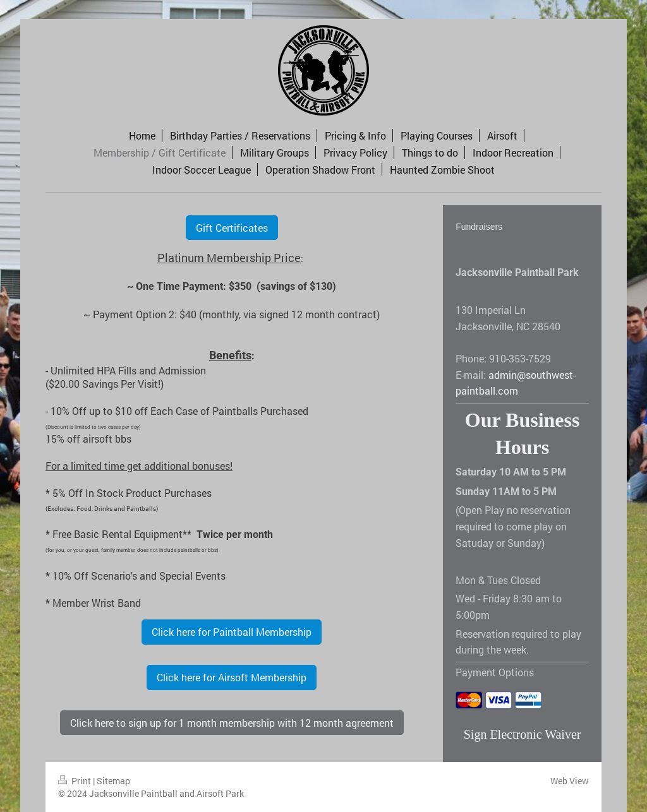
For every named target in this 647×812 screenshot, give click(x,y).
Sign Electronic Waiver (523, 734)
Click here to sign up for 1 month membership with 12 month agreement (232, 723)
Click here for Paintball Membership (232, 632)
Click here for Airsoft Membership (232, 677)
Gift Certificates (232, 228)
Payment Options (495, 672)
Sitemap (113, 781)
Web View (570, 781)
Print (76, 781)
